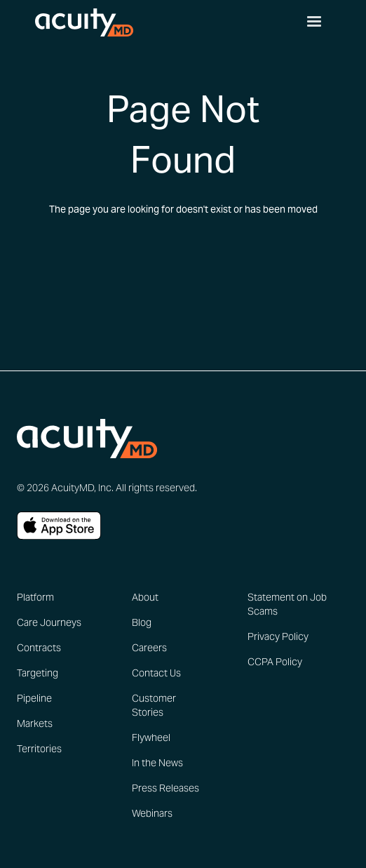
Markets (35, 723)
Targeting (38, 673)
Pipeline (34, 698)
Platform (35, 597)
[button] (314, 22)
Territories (39, 749)
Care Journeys (49, 622)
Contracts (39, 648)
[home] (81, 21)
